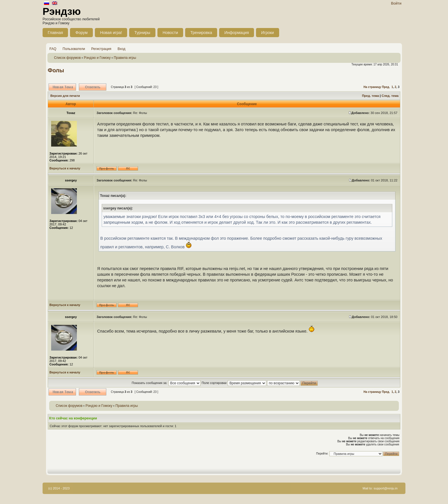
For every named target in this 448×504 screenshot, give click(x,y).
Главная (55, 33)
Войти (396, 3)
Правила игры (125, 58)
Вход (122, 49)
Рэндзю (62, 11)
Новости (170, 33)
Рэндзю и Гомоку (97, 58)
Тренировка (201, 33)
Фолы (56, 70)
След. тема (390, 96)
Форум (82, 33)
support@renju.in (386, 488)
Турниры (142, 33)
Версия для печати (65, 96)
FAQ (53, 49)
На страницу (372, 87)
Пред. (386, 87)
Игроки (268, 33)
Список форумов (67, 58)
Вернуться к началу (65, 168)
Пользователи (74, 49)
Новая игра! (111, 33)
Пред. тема (370, 96)
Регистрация (101, 49)
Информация (237, 33)
